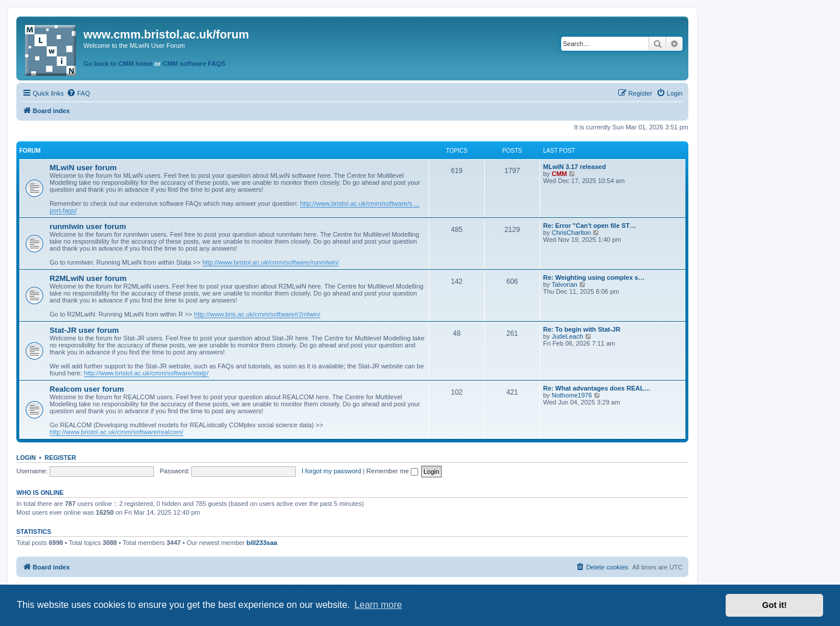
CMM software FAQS (194, 64)
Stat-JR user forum (84, 330)
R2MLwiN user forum (88, 278)
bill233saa (262, 543)
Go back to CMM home (118, 64)
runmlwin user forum (88, 226)
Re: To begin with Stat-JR (582, 329)
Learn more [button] (378, 605)
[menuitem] (78, 93)
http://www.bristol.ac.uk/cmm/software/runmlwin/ (271, 262)
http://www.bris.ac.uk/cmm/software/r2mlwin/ (257, 314)
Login (26, 458)
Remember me (392, 471)
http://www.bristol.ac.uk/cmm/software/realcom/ (116, 432)
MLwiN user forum (83, 168)
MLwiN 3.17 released (575, 167)
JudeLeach (568, 336)
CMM (559, 174)
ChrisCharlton (571, 233)
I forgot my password (331, 471)
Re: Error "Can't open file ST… (589, 226)
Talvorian (565, 284)
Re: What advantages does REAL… (597, 388)
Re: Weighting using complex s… (594, 277)
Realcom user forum (87, 389)
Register (61, 458)
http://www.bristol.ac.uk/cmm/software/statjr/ (146, 373)
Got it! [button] (775, 605)
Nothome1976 (572, 395)
